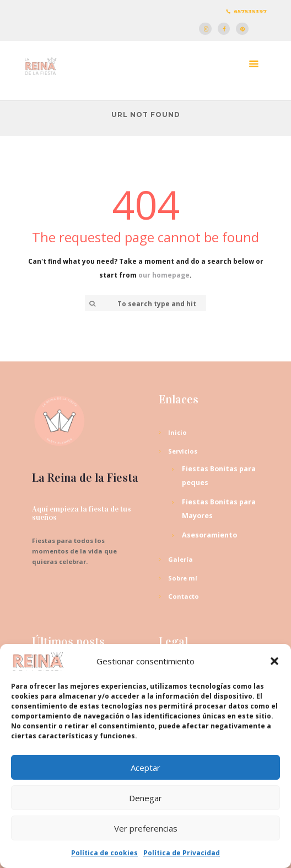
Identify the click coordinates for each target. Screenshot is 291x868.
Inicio (177, 432)
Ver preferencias (146, 828)
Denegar (145, 798)
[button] (274, 661)
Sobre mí (183, 578)
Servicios (183, 451)
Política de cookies (104, 853)
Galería (180, 559)
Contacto (184, 596)
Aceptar (145, 768)
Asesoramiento (209, 535)
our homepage (164, 275)
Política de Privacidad (182, 853)
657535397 (250, 11)
